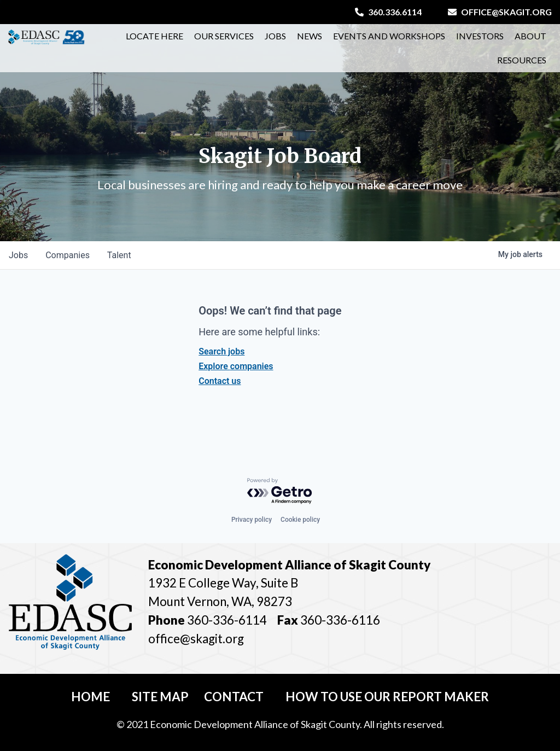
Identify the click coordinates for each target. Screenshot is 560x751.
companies (68, 255)
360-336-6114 (227, 620)
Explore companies (236, 366)
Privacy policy (252, 520)
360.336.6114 (388, 12)
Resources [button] (522, 60)
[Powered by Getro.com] (280, 491)
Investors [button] (480, 36)
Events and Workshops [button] (389, 36)
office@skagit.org (500, 12)
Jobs (275, 36)
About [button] (530, 36)
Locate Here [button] (154, 36)
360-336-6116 (339, 620)
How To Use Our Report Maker (387, 697)
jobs (18, 255)
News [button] (310, 36)
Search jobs (221, 351)
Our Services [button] (224, 36)
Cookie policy (300, 520)
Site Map (160, 697)
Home (91, 697)
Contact (234, 697)
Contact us (220, 381)
